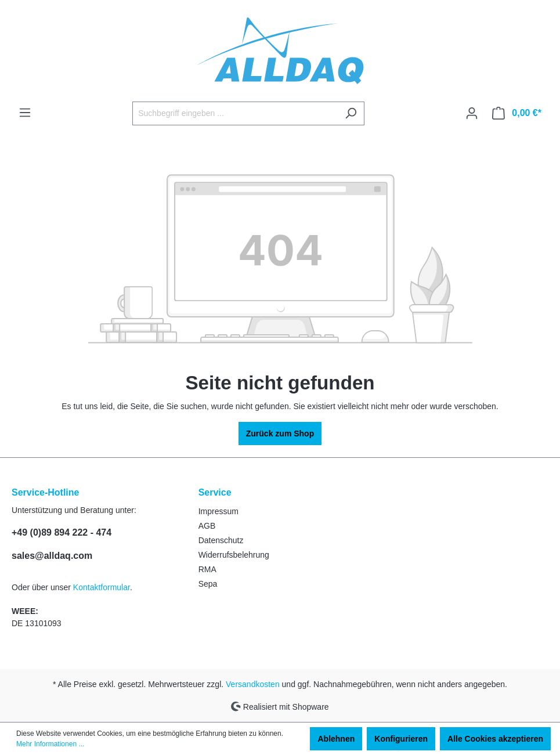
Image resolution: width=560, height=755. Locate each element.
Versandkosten (253, 684)
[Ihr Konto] (472, 113)
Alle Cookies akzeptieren (495, 739)
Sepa (208, 584)
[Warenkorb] (517, 113)
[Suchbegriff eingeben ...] (235, 113)
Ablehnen (336, 739)
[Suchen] (351, 113)
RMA (207, 569)
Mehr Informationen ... (50, 744)
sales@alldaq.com (52, 556)
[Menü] (25, 113)
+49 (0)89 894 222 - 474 (62, 532)
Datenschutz (221, 540)
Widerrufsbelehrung (234, 555)
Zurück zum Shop (280, 434)
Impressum (218, 511)
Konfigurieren (401, 739)
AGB (207, 526)
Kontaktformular (102, 587)
